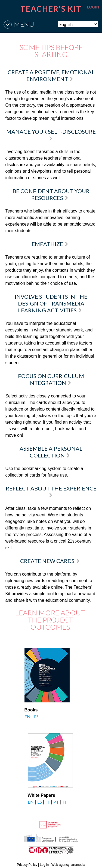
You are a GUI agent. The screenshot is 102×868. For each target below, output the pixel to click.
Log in (44, 865)
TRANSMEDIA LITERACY (58, 853)
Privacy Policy (27, 865)
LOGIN (93, 7)
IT (48, 802)
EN (27, 716)
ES (36, 716)
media (78, 865)
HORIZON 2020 (65, 840)
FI (64, 802)
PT (56, 802)
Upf (51, 825)
